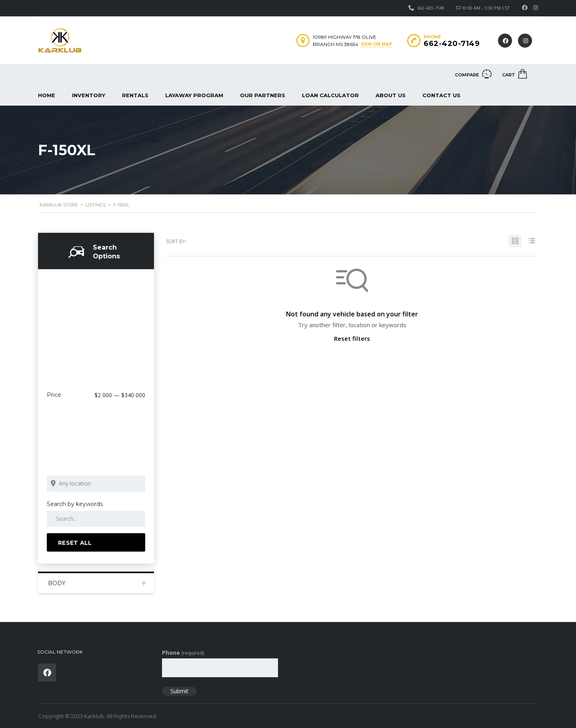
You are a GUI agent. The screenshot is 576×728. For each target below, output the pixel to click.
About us (391, 95)
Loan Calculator (330, 95)
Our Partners (263, 95)
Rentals (135, 95)
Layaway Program (194, 95)
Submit (179, 691)
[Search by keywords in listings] (96, 519)
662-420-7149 (431, 8)
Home (47, 95)
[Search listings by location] (96, 484)
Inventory (89, 95)
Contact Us (441, 95)
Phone (183, 653)
